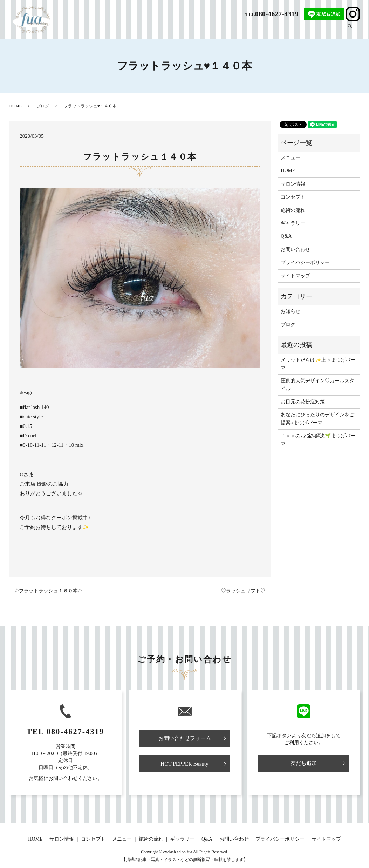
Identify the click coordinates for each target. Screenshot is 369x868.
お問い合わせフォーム (185, 738)
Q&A (283, 30)
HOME (151, 30)
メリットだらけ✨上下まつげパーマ (318, 364)
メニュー (233, 30)
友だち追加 (304, 763)
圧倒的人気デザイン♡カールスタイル (317, 385)
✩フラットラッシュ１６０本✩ (48, 591)
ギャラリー (306, 30)
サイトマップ (295, 276)
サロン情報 (177, 30)
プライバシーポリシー (305, 263)
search (354, 30)
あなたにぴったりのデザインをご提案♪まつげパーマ (317, 419)
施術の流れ (260, 30)
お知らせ (291, 311)
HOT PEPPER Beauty (184, 765)
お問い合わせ (295, 250)
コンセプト (206, 30)
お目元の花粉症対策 (303, 402)
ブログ (330, 30)
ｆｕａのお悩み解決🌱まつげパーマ (318, 440)
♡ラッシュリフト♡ (243, 591)
